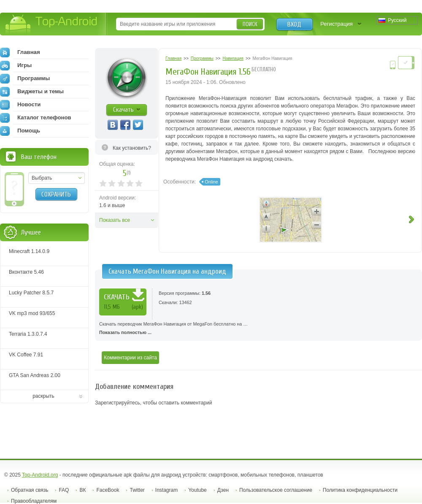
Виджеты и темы (32, 92)
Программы (25, 78)
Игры (16, 65)
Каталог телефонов (36, 118)
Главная (20, 52)
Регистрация (337, 24)
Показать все (115, 220)
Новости (20, 105)
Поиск (250, 24)
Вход (294, 24)
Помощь (20, 131)
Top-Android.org (40, 475)
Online (211, 182)
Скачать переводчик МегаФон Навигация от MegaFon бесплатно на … (258, 329)
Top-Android (52, 25)
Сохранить (56, 194)
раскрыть (43, 396)
